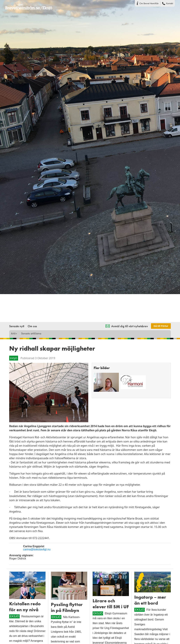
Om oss (32, 326)
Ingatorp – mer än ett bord (150, 600)
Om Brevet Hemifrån (149, 3)
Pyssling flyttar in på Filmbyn (67, 607)
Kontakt (170, 3)
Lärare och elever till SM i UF (111, 604)
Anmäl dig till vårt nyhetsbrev (130, 326)
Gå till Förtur (161, 326)
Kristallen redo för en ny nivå (25, 607)
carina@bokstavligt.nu (37, 549)
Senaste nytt (17, 326)
